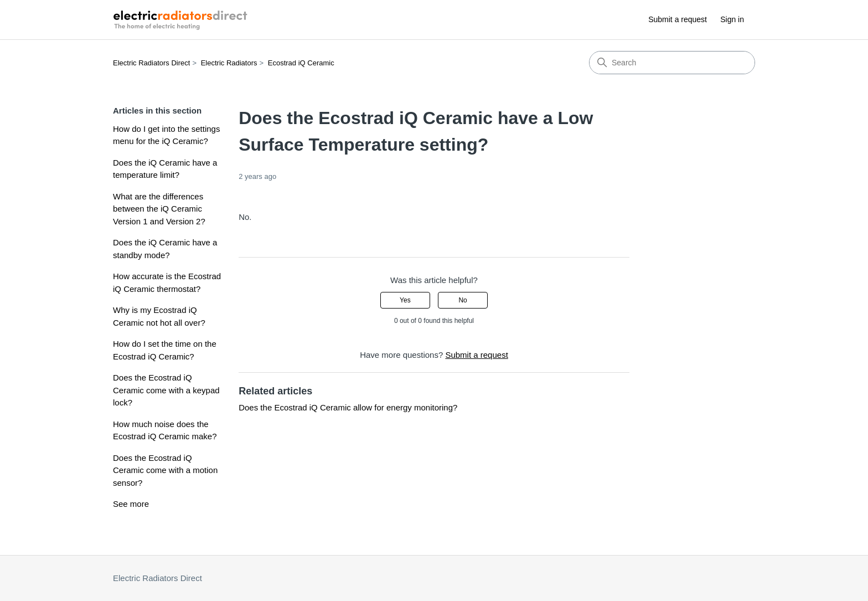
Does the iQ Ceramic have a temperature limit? (165, 169)
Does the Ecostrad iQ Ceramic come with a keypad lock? (166, 390)
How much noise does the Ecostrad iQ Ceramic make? (165, 430)
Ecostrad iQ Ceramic (301, 63)
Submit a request (678, 19)
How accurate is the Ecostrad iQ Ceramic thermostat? (167, 282)
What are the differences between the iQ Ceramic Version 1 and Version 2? (159, 209)
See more (131, 504)
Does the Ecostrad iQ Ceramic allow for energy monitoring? (348, 407)
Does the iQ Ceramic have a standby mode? (165, 249)
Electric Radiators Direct (151, 63)
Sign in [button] (732, 19)
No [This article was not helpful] (463, 300)
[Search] (672, 63)
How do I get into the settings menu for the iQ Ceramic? (166, 135)
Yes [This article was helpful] (405, 300)
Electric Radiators (229, 63)
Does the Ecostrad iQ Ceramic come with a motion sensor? (165, 470)
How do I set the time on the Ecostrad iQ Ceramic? (165, 350)
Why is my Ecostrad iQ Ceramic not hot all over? (159, 316)
